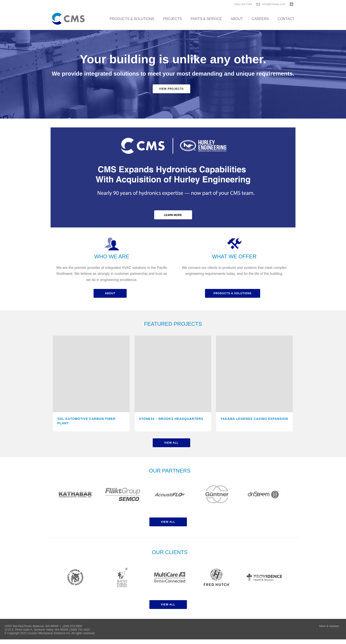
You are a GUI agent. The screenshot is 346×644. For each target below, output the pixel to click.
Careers (260, 19)
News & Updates (329, 626)
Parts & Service (206, 19)
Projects (172, 19)
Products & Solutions (132, 19)
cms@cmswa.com (274, 4)
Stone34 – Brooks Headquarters (171, 419)
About (237, 19)
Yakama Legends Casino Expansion (254, 419)
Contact (286, 19)
